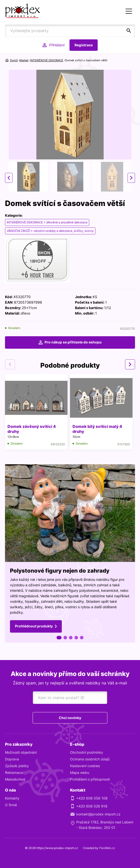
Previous (9, 178)
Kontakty (12, 798)
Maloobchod (15, 779)
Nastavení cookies (85, 766)
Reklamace (14, 772)
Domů (14, 60)
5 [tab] (82, 638)
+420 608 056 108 (92, 798)
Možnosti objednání (21, 752)
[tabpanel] (70, 553)
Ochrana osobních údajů (90, 759)
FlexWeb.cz (107, 848)
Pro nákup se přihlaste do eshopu (73, 342)
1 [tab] (59, 638)
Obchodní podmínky (87, 752)
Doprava (12, 759)
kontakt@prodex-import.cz (98, 814)
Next (131, 178)
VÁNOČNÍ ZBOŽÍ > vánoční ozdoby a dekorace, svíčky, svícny (50, 231)
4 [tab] (76, 638)
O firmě (11, 805)
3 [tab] (71, 638)
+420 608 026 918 (92, 806)
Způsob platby (17, 766)
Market (24, 60)
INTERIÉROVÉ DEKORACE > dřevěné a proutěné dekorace (47, 222)
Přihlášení (57, 45)
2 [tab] (65, 638)
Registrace (84, 45)
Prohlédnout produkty (34, 626)
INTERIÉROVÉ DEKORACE (47, 60)
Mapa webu (80, 772)
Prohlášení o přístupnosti (90, 779)
